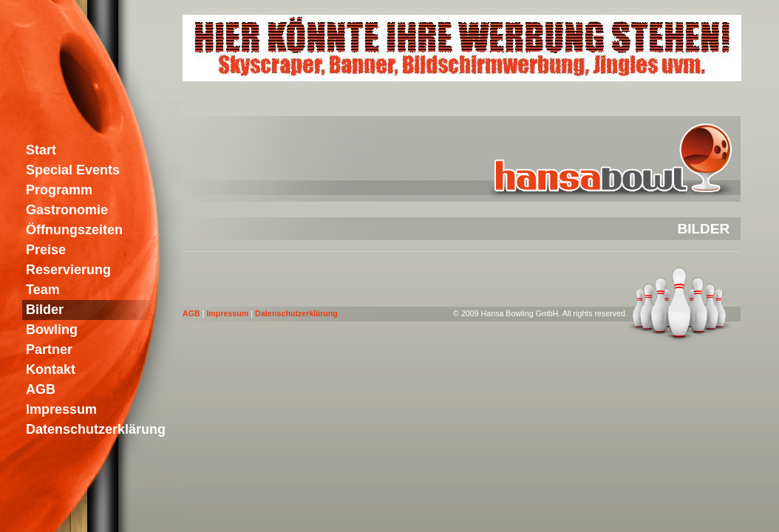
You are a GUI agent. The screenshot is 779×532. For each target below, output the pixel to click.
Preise (46, 250)
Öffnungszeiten (74, 230)
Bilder (45, 310)
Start (41, 150)
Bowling (52, 330)
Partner (49, 349)
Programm (59, 190)
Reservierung (68, 270)
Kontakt (51, 369)
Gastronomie (67, 210)
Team (43, 290)
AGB (191, 313)
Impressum (227, 313)
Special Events (73, 170)
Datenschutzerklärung (296, 313)
